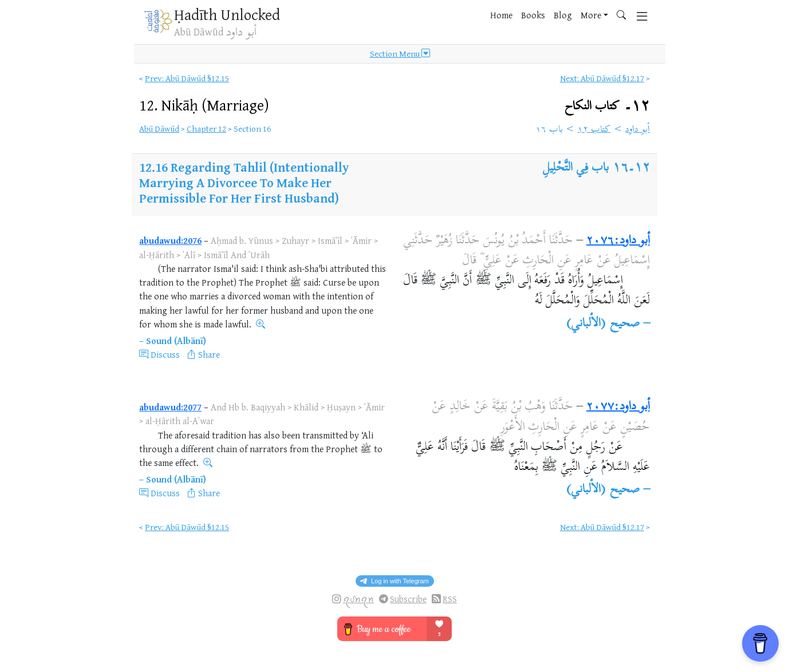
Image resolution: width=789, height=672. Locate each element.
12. (204, 105)
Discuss (165, 354)
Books (533, 15)
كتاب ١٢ (594, 130)
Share (209, 354)
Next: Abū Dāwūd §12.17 (602, 78)
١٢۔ (607, 106)
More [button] (591, 15)
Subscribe (408, 599)
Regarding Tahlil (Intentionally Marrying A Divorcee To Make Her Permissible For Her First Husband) (244, 182)
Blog (563, 15)
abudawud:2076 (170, 240)
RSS (450, 599)
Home (501, 15)
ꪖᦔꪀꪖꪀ (358, 599)
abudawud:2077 (170, 407)
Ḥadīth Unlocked (227, 14)
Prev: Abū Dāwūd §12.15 (187, 78)
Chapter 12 (206, 129)
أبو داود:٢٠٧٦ (618, 241)
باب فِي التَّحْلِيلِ (576, 168)
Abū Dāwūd (159, 129)
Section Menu (400, 54)
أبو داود (638, 130)
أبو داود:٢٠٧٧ (618, 407)
